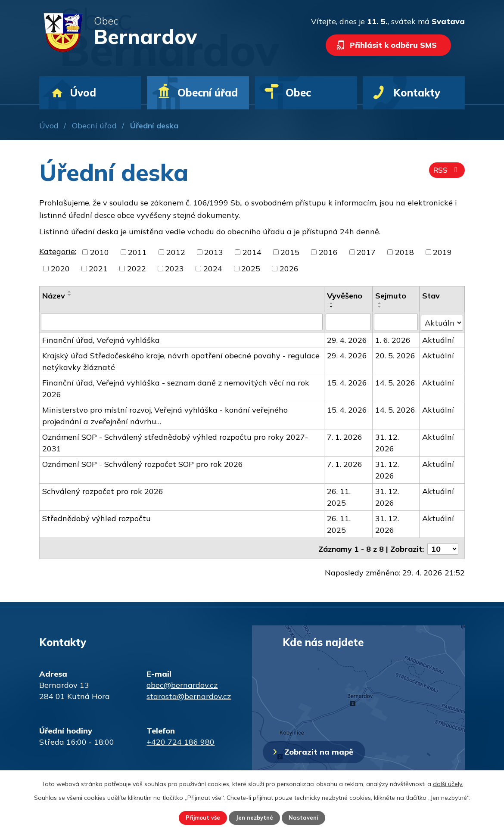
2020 (60, 269)
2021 (98, 269)
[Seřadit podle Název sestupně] (70, 295)
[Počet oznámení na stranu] (443, 547)
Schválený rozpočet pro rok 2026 (103, 490)
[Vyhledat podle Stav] (442, 321)
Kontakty (417, 93)
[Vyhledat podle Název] (182, 322)
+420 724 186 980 (180, 740)
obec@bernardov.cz (182, 683)
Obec (298, 93)
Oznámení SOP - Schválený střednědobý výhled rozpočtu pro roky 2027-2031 (175, 442)
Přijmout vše (197, 817)
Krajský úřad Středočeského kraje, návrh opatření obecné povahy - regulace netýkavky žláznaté (181, 361)
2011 (137, 252)
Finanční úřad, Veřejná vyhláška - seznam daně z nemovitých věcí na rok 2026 (176, 388)
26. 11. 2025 (339, 496)
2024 (213, 269)
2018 (404, 252)
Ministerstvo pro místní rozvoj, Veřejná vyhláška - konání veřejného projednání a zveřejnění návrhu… (165, 415)
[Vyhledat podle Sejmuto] (396, 322)
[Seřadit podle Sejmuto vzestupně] (380, 303)
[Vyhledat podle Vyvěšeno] (349, 322)
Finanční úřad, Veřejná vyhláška (101, 339)
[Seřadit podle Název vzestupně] (70, 292)
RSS (446, 173)
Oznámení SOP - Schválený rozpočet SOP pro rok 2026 (143, 463)
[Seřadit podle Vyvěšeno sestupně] (332, 307)
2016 (328, 252)
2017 (366, 252)
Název (54, 296)
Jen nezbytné (255, 817)
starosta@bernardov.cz (189, 694)
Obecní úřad (94, 126)
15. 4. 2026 (347, 382)
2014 (252, 252)
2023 (174, 269)
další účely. (448, 783)
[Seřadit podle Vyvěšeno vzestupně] (332, 303)
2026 (289, 269)
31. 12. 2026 (387, 442)
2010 (100, 252)
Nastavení (311, 817)
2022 (137, 269)
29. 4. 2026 (347, 339)
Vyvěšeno (345, 296)
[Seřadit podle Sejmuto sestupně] (380, 307)
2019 (442, 252)
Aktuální (438, 339)
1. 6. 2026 (393, 339)
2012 (176, 252)
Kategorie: (58, 251)
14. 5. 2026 (396, 382)
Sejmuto (391, 296)
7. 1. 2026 (345, 436)
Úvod (49, 126)
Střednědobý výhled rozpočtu (96, 518)
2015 (290, 252)
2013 (214, 252)
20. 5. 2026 (396, 355)
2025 (251, 269)
